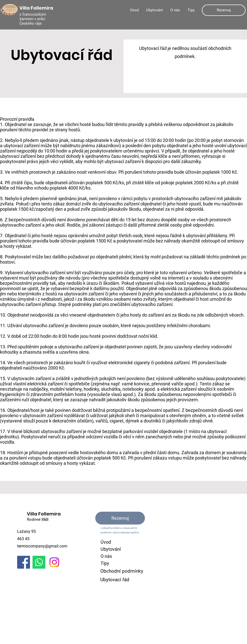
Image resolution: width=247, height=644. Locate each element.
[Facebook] (24, 562)
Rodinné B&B (38, 519)
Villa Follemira (44, 514)
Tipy (105, 563)
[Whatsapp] (39, 562)
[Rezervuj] (224, 10)
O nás (106, 556)
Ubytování (111, 549)
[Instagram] (54, 562)
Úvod (106, 542)
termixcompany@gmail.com (42, 546)
